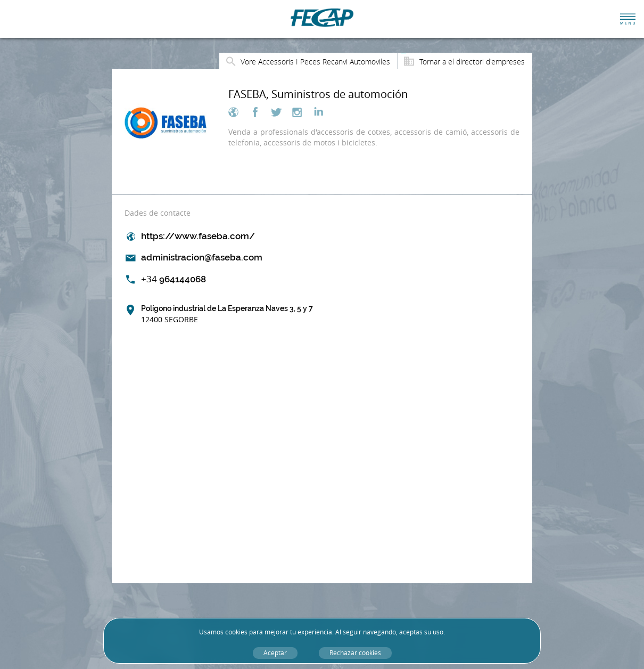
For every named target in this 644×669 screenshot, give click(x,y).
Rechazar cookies (355, 653)
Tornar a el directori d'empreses (472, 62)
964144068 (174, 279)
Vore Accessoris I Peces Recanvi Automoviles (315, 62)
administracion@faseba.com (202, 257)
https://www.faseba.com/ (198, 236)
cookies (236, 632)
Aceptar (275, 653)
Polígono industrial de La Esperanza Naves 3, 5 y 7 (227, 314)
